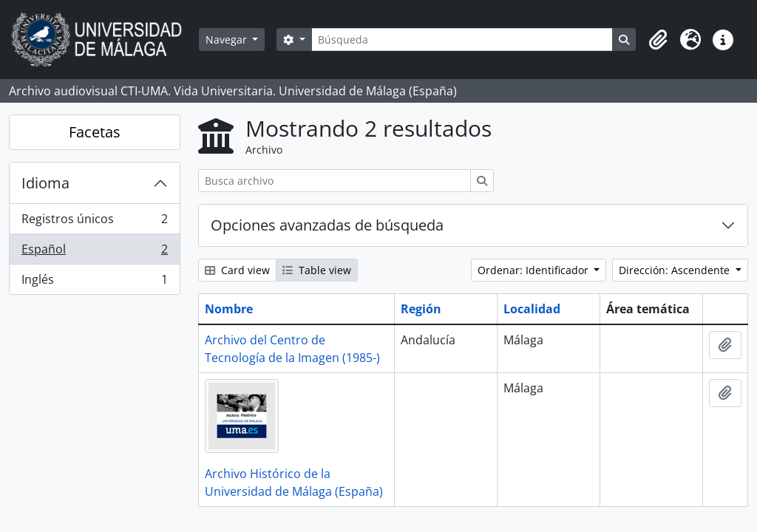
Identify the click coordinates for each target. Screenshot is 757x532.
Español (94, 252)
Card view (237, 270)
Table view (317, 270)
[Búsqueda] (462, 40)
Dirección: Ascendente (676, 270)
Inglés (94, 282)
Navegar (228, 40)
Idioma (45, 183)
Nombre (229, 309)
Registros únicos (94, 222)
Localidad (532, 309)
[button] (658, 40)
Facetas (95, 132)
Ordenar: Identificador (534, 270)
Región (421, 309)
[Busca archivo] (335, 181)
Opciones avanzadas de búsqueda (327, 225)
